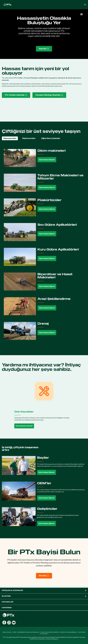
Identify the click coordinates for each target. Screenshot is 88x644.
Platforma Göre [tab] (29, 138)
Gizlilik (14, 632)
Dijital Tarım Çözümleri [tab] (51, 138)
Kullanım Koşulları (7, 632)
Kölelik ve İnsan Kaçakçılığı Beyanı (69, 632)
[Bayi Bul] (44, 576)
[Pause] (81, 14)
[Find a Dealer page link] (44, 49)
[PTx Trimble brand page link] (16, 95)
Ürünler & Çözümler (44, 590)
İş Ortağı (44, 596)
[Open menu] (85, 5)
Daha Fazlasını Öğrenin (47, 160)
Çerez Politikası (82, 632)
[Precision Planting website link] (49, 95)
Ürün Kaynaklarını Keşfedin (24, 426)
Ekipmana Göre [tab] (10, 138)
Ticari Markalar (44, 634)
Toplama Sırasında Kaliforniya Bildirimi (50, 632)
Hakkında (7, 608)
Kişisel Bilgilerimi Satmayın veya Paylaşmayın (28, 632)
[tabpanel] (44, 246)
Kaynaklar (8, 602)
